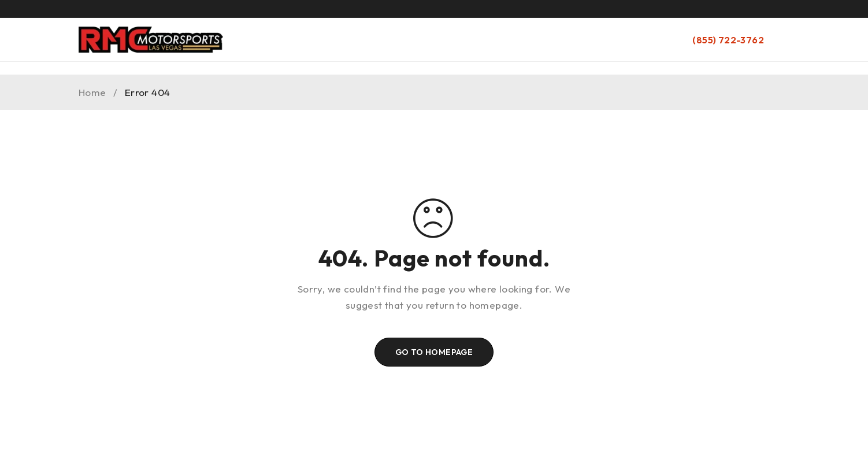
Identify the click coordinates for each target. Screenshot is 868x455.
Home (92, 93)
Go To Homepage (434, 352)
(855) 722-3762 (728, 40)
